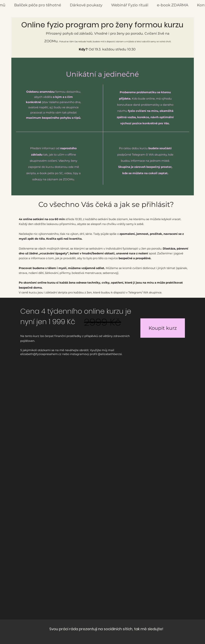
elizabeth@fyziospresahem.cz (41, 354)
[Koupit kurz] (163, 328)
